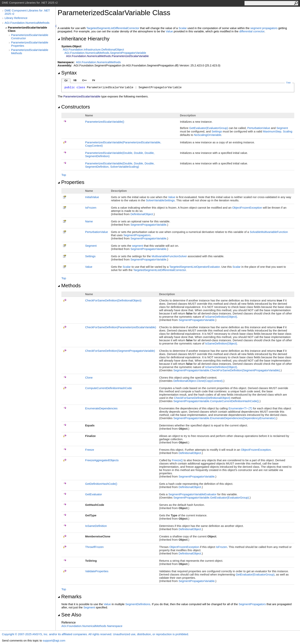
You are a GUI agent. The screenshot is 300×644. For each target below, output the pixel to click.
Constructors (74, 107)
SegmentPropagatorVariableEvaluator (192, 494)
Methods (69, 286)
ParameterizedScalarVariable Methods (30, 51)
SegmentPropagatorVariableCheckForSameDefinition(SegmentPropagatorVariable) (227, 370)
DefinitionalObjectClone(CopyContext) (198, 381)
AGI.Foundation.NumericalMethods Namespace (92, 626)
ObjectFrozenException (247, 208)
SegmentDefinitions (138, 604)
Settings (217, 131)
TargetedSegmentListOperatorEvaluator (195, 267)
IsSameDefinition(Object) (221, 317)
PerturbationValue (259, 128)
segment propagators (264, 28)
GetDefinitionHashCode (101, 484)
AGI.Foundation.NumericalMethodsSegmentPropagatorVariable (105, 53)
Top (64, 175)
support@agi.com (54, 640)
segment (138, 246)
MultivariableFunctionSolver (169, 256)
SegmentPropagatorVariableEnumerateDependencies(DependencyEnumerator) (224, 418)
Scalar (183, 28)
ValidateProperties (97, 571)
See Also (69, 615)
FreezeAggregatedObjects (102, 460)
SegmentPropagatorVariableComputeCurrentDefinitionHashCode (216, 401)
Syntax (67, 73)
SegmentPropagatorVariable (148, 225)
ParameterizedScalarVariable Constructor (30, 37)
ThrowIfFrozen (94, 547)
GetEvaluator (94, 494)
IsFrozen (91, 208)
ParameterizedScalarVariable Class (27, 29)
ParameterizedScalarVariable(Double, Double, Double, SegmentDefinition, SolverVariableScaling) (120, 165)
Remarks (70, 597)
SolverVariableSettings (160, 200)
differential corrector (252, 31)
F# (94, 80)
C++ (84, 80)
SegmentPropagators (137, 235)
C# (66, 81)
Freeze (90, 450)
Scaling (287, 131)
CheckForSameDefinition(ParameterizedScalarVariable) (121, 327)
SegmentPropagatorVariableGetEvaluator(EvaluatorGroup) (211, 497)
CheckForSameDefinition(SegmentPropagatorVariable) (120, 351)
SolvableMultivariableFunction (269, 232)
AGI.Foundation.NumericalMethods (27, 23)
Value (169, 31)
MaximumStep (272, 131)
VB (75, 80)
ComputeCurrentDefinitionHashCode (108, 388)
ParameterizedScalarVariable (105, 122)
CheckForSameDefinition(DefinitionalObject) (113, 300)
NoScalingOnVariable (208, 135)
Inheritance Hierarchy (84, 39)
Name (89, 221)
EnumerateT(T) (240, 408)
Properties (71, 182)
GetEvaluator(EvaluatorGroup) (209, 128)
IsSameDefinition (96, 526)
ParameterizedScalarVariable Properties (30, 44)
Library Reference (16, 18)
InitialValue (92, 197)
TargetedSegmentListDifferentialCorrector (113, 28)
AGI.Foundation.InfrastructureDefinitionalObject (93, 49)
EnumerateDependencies (101, 408)
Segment (282, 128)
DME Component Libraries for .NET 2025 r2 (27, 12)
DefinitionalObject (142, 214)
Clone (89, 378)
